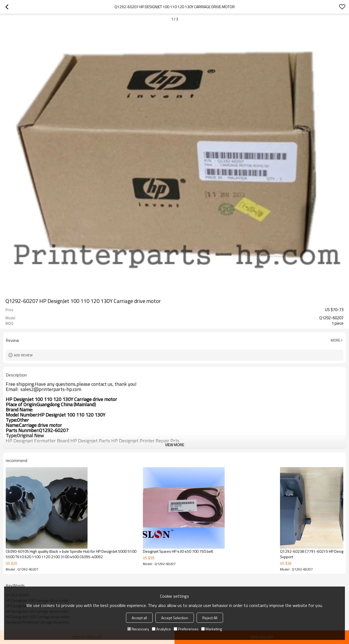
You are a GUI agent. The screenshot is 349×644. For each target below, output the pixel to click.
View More (174, 445)
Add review (23, 355)
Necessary (138, 629)
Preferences (186, 629)
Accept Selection (175, 618)
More (336, 340)
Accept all (139, 618)
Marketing (212, 629)
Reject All (210, 618)
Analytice (161, 629)
